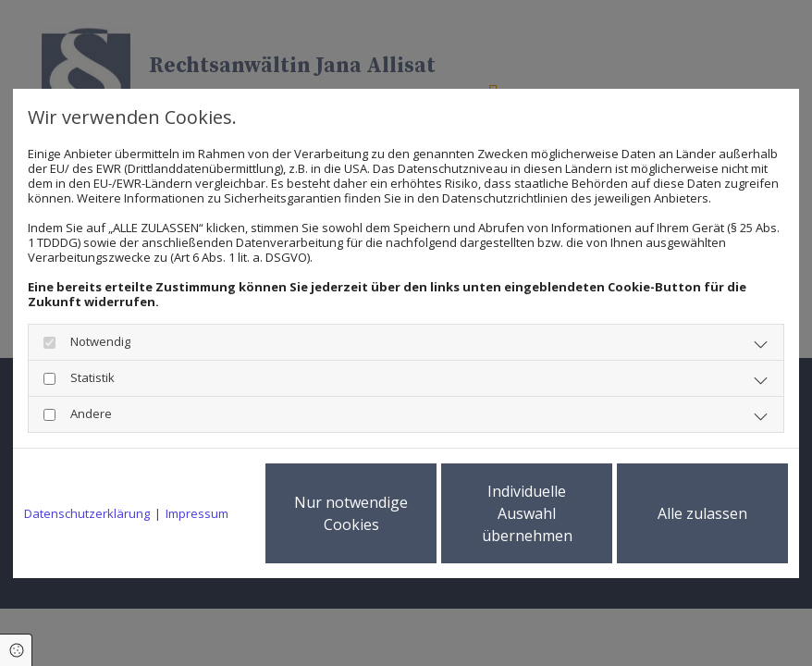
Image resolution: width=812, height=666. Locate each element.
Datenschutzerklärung (87, 513)
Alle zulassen (702, 513)
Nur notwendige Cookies (351, 513)
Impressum (197, 513)
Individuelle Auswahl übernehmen (527, 513)
